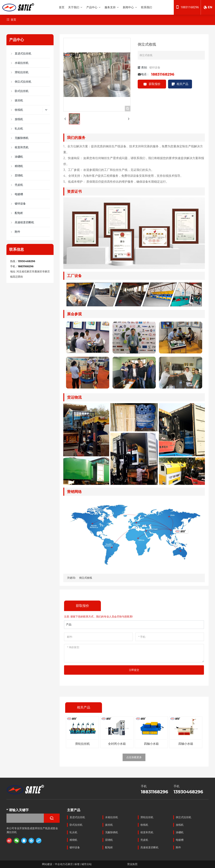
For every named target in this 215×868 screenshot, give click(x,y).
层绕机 (109, 840)
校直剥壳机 (147, 832)
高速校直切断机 (149, 847)
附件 (178, 847)
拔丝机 (109, 825)
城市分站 (87, 864)
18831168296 (190, 7)
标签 (77, 864)
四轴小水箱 (151, 744)
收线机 (144, 825)
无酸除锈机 (112, 832)
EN (210, 7)
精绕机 (73, 840)
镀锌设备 (155, 68)
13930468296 (27, 261)
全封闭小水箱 (117, 744)
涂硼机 (180, 832)
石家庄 (69, 864)
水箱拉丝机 (112, 817)
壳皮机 (144, 840)
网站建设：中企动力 (54, 864)
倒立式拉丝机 (184, 817)
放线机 (180, 825)
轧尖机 (73, 832)
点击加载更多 (134, 757)
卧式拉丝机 (76, 825)
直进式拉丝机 (77, 817)
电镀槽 (180, 840)
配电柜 (109, 847)
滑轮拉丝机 (82, 744)
